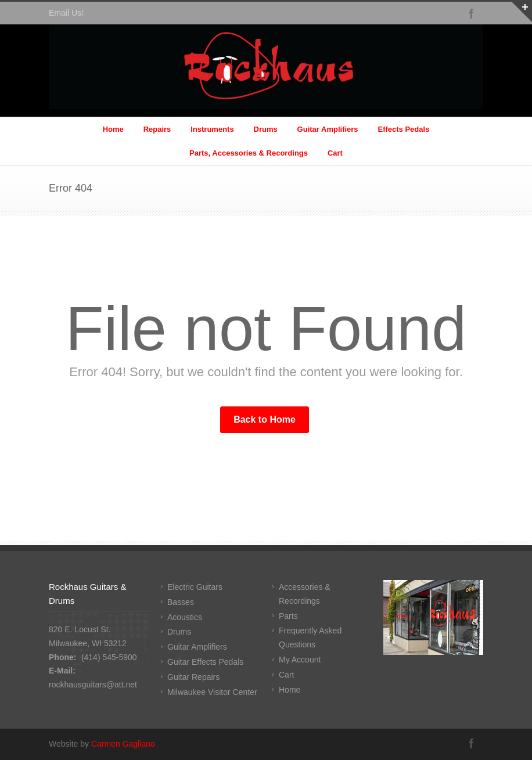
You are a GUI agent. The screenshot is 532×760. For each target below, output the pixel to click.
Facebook (472, 13)
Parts (288, 616)
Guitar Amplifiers (328, 129)
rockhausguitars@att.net (93, 685)
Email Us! (66, 13)
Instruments (212, 129)
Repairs (157, 129)
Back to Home (265, 419)
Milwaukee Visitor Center (212, 692)
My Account (300, 660)
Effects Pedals (403, 129)
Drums (266, 129)
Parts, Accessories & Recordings (249, 153)
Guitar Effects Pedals (205, 662)
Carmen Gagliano (123, 744)
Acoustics (185, 617)
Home (113, 129)
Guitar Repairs (193, 677)
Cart (335, 153)
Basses (181, 602)
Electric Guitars (195, 587)
